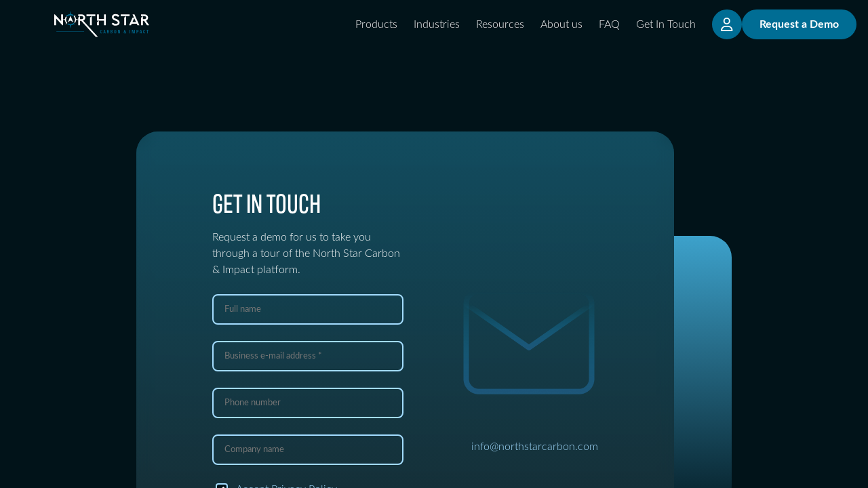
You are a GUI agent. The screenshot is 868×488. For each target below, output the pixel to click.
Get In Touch (666, 24)
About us (561, 24)
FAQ (609, 24)
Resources (500, 24)
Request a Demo (799, 24)
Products (376, 24)
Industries (437, 24)
